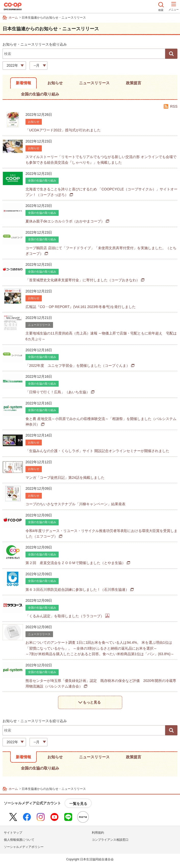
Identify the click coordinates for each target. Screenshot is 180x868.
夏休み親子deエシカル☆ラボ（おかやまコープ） (65, 221)
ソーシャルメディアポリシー (24, 847)
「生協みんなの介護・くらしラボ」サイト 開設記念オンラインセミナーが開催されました (97, 451)
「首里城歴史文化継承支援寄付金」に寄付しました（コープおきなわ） (83, 280)
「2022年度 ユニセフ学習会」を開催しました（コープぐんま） (78, 366)
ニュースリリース (94, 83)
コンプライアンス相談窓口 (110, 840)
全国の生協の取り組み (40, 94)
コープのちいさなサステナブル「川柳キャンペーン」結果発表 (75, 504)
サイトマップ (13, 833)
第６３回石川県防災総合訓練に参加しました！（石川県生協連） (77, 590)
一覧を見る (78, 804)
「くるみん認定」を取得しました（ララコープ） (65, 616)
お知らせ (55, 83)
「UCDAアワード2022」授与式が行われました (63, 130)
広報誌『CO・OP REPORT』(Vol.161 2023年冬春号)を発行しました (81, 307)
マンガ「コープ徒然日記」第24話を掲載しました (65, 478)
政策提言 (134, 83)
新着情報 (23, 83)
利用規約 (98, 833)
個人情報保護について (19, 840)
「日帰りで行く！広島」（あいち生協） (58, 392)
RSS (174, 106)
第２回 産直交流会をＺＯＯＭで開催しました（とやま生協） (75, 563)
